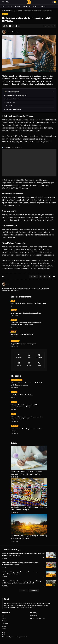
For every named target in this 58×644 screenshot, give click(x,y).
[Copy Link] (13, 26)
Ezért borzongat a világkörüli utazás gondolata (26, 313)
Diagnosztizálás (11, 102)
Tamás (6, 558)
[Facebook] (19, 356)
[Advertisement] (29, 163)
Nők (13, 301)
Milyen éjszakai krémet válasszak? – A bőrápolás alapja (28, 303)
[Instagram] (39, 356)
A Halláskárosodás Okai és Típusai (16, 96)
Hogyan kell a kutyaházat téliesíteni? (22, 334)
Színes (14, 332)
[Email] (10, 26)
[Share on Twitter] (7, 26)
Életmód (5, 14)
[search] (49, 2)
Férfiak (14, 320)
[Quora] (39, 364)
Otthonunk (15, 341)
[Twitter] (29, 356)
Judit (8, 32)
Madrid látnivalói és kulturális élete (22, 395)
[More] (19, 26)
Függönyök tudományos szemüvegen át (24, 344)
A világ (14, 310)
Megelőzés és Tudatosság (13, 109)
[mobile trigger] (4, 2)
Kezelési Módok (11, 106)
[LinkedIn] (19, 364)
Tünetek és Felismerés (13, 99)
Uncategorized (17, 380)
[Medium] (29, 364)
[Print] (16, 26)
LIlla (5, 567)
